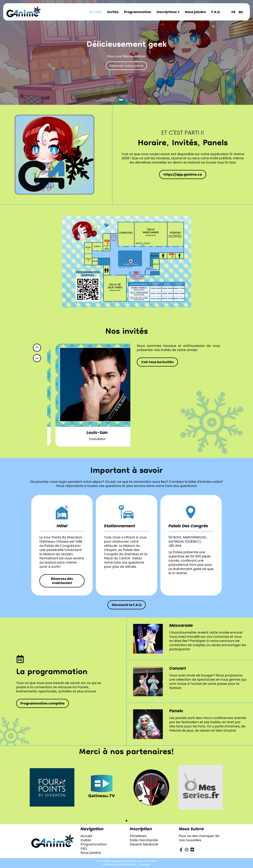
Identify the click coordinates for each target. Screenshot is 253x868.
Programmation (138, 12)
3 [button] (132, 100)
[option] (126, 52)
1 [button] (121, 100)
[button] (126, 821)
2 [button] (127, 100)
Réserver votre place (126, 66)
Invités (113, 12)
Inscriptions (168, 12)
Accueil (95, 12)
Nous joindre (195, 12)
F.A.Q (216, 12)
